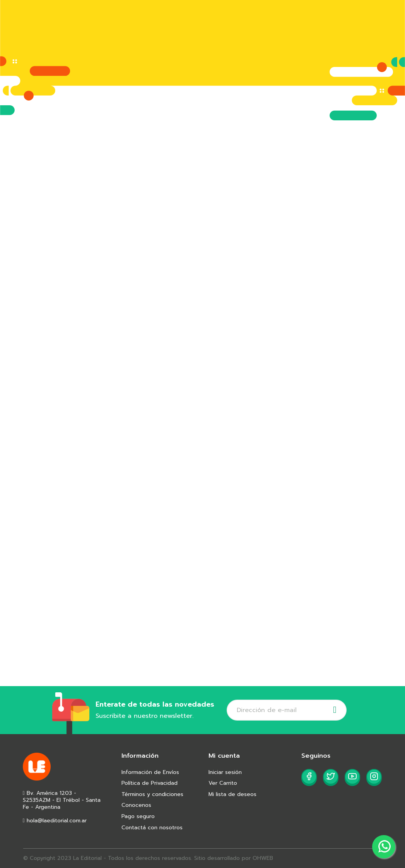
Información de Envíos (150, 772)
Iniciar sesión (225, 772)
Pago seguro (138, 816)
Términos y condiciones (152, 794)
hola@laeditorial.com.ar (55, 821)
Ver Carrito (223, 783)
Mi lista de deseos (232, 794)
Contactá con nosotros (152, 828)
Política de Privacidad (150, 783)
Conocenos (136, 805)
